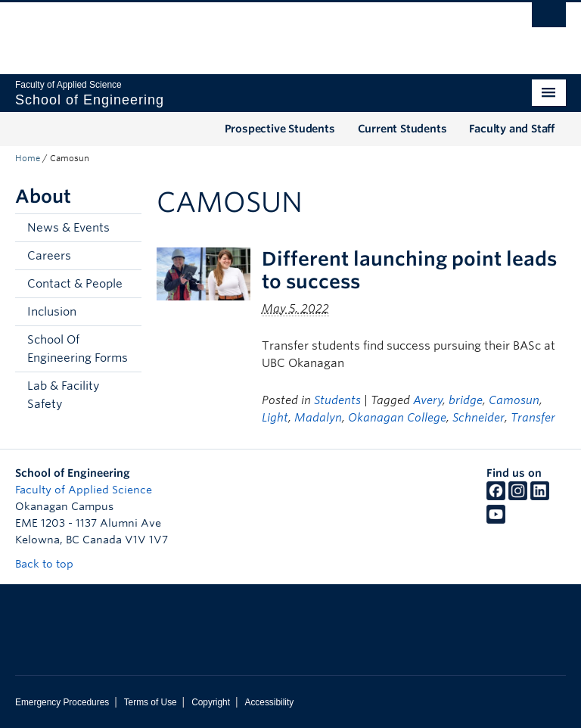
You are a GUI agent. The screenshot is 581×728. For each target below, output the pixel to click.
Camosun (514, 400)
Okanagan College (397, 418)
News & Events (68, 228)
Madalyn (318, 418)
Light (275, 418)
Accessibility (269, 702)
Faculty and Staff (512, 129)
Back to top (51, 564)
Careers (49, 256)
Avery (428, 400)
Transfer (533, 418)
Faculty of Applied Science (84, 490)
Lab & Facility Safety (63, 395)
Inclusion (52, 312)
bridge (466, 400)
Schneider (478, 418)
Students (337, 400)
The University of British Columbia (249, 31)
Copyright (211, 702)
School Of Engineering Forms (78, 349)
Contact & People (75, 284)
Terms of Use (151, 702)
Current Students (402, 129)
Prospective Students (280, 129)
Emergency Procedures (62, 702)
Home (28, 158)
